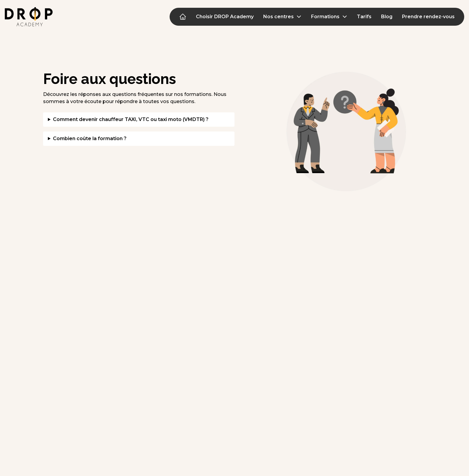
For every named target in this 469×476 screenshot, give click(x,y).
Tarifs (364, 17)
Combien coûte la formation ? (90, 138)
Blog (387, 17)
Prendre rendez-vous (428, 17)
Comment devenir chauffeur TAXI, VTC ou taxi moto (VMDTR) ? (131, 119)
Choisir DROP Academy (225, 17)
